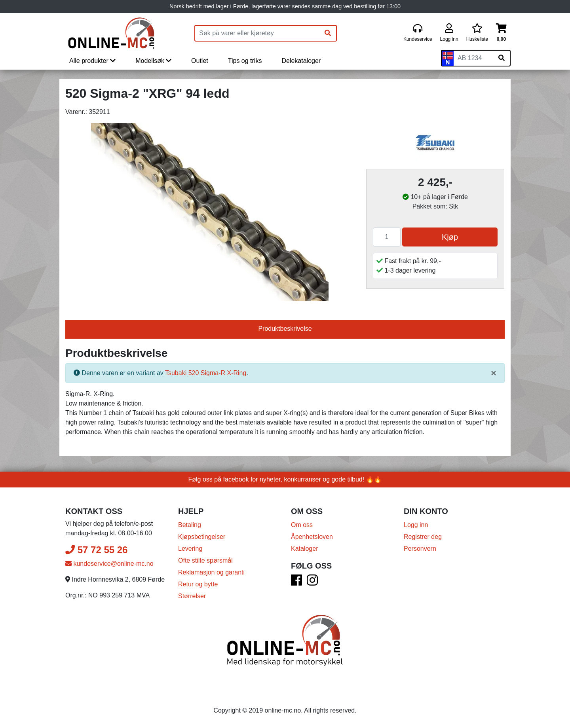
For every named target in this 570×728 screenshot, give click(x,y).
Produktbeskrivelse (285, 329)
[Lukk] (494, 373)
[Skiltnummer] (473, 58)
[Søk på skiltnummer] (502, 58)
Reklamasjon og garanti (211, 572)
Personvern (420, 549)
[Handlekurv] (501, 33)
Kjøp (450, 237)
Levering (190, 549)
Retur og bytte (198, 584)
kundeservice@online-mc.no (109, 564)
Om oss (302, 525)
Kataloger (305, 549)
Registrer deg (423, 537)
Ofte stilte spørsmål (205, 560)
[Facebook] (296, 583)
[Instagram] (312, 583)
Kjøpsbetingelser (202, 537)
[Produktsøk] (257, 33)
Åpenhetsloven (312, 537)
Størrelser (192, 596)
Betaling (190, 525)
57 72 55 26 (96, 550)
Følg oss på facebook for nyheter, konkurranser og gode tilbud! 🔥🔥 (285, 479)
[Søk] (328, 33)
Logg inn (416, 525)
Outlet (200, 61)
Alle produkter (92, 61)
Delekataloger (301, 61)
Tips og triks (245, 61)
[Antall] (387, 237)
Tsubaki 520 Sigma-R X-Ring (206, 373)
